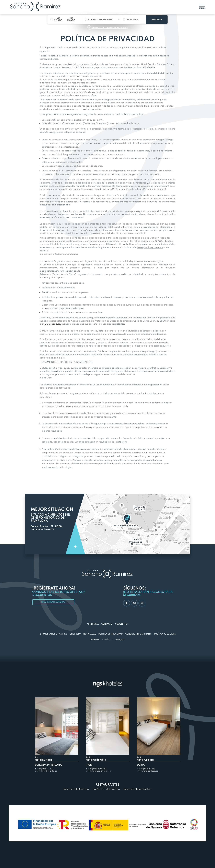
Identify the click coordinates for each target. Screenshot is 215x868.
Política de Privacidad (111, 634)
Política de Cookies (165, 634)
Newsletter (122, 624)
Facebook (125, 603)
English (95, 640)
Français (119, 640)
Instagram (141, 603)
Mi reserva (93, 624)
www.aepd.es (53, 324)
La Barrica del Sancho (106, 789)
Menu (202, 9)
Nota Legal (90, 634)
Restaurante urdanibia (138, 789)
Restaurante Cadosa (76, 789)
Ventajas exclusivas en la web (110, 28)
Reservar (157, 19)
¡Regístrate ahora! (53, 602)
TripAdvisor (133, 603)
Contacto (107, 624)
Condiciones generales (138, 634)
